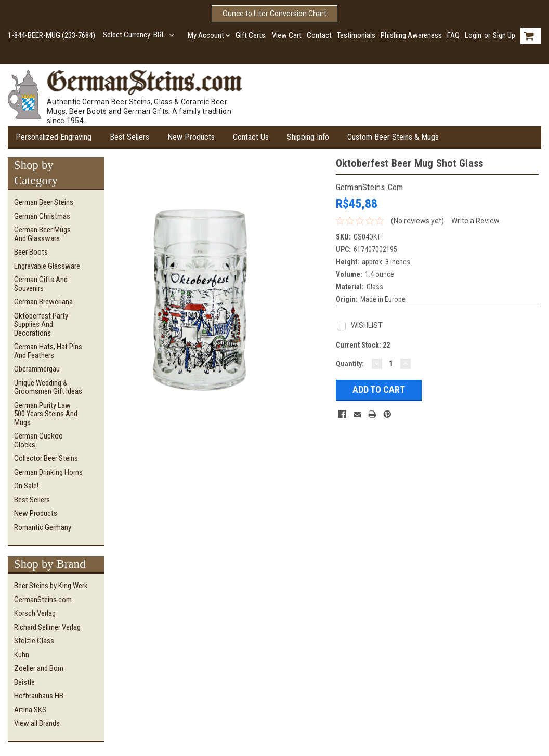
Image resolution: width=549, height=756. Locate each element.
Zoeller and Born (39, 668)
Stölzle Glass (34, 641)
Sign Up (504, 35)
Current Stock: (363, 345)
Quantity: (350, 364)
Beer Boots (31, 252)
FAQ (453, 35)
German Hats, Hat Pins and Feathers (48, 351)
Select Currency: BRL (138, 35)
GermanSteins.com (43, 600)
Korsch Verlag (35, 613)
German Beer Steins (44, 202)
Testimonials (356, 35)
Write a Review (475, 221)
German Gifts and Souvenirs (41, 284)
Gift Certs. (251, 35)
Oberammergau (37, 369)
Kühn (22, 655)
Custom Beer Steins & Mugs (393, 137)
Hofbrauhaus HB (39, 696)
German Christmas (42, 216)
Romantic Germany (43, 527)
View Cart (287, 35)
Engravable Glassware (47, 266)
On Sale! (26, 486)
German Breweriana (43, 302)
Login (473, 35)
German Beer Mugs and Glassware (42, 234)
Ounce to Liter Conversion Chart (274, 14)
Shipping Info (308, 137)
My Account (209, 35)
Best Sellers (129, 137)
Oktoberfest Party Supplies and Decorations (41, 324)
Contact (319, 35)
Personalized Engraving (54, 137)
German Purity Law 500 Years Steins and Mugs (46, 414)
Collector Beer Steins (46, 458)
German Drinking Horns (48, 472)
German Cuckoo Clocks (38, 440)
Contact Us (251, 137)
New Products (191, 137)
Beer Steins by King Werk (51, 586)
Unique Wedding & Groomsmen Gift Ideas (48, 387)
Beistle (24, 682)
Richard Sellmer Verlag (47, 627)
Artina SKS (30, 710)
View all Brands (37, 723)
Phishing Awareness (411, 35)
